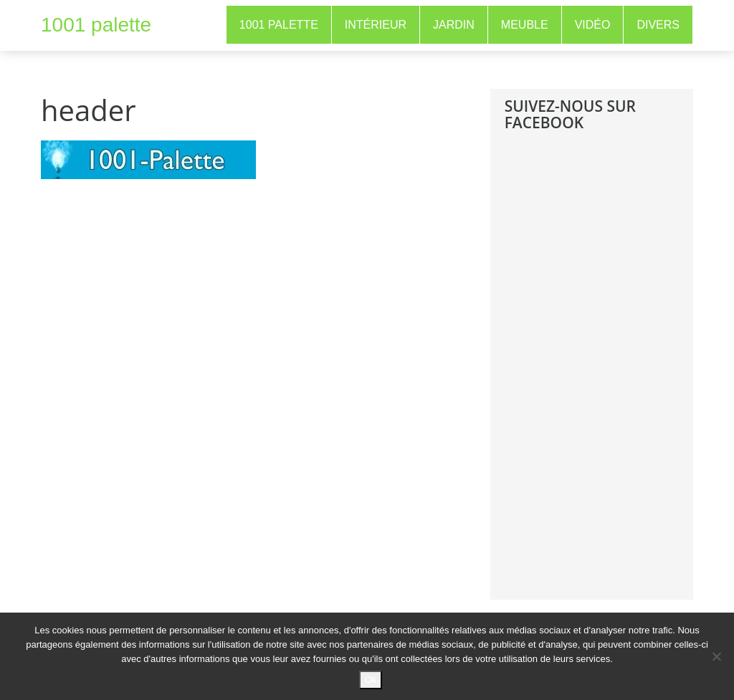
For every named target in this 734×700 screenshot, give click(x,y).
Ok (371, 680)
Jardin (454, 25)
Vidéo (593, 25)
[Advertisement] (612, 376)
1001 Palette (279, 25)
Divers (658, 25)
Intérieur (376, 25)
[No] (716, 656)
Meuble (525, 25)
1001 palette (96, 25)
